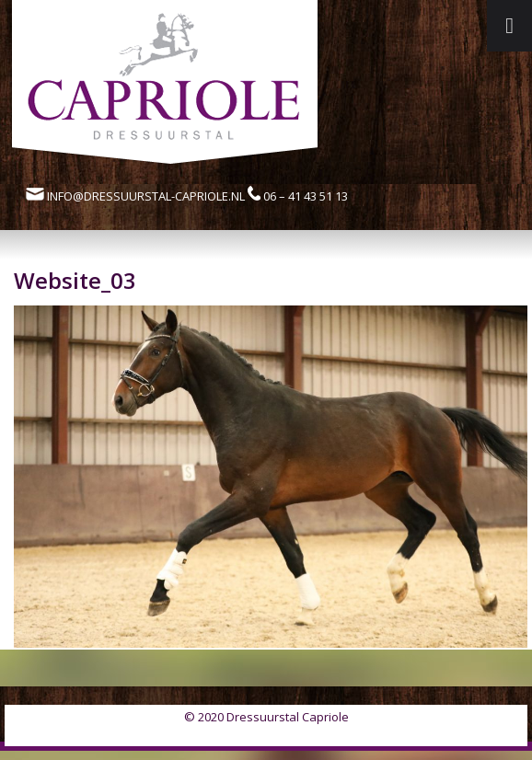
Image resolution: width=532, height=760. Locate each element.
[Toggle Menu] (509, 26)
